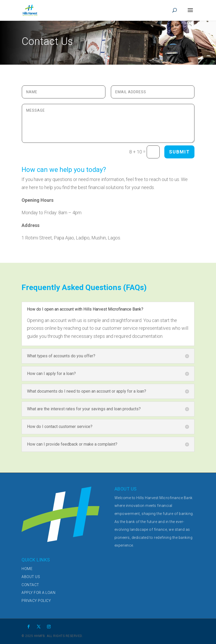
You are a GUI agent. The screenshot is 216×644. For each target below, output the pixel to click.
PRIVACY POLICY (36, 601)
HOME (27, 569)
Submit (179, 152)
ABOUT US (31, 577)
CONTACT (30, 585)
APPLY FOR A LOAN (38, 593)
